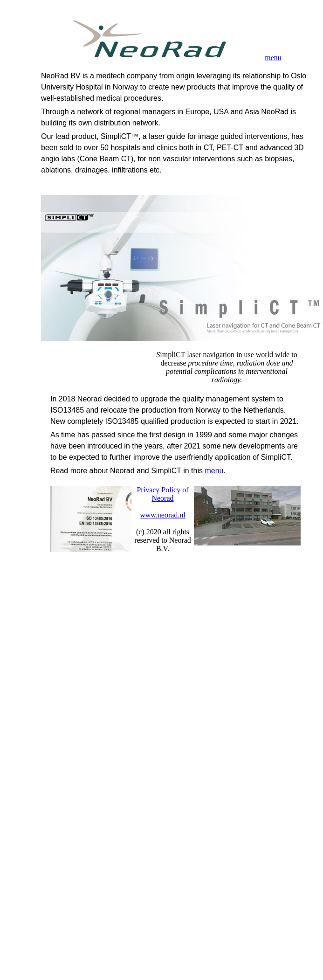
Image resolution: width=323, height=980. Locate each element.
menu (273, 58)
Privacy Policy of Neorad (162, 494)
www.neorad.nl (163, 515)
